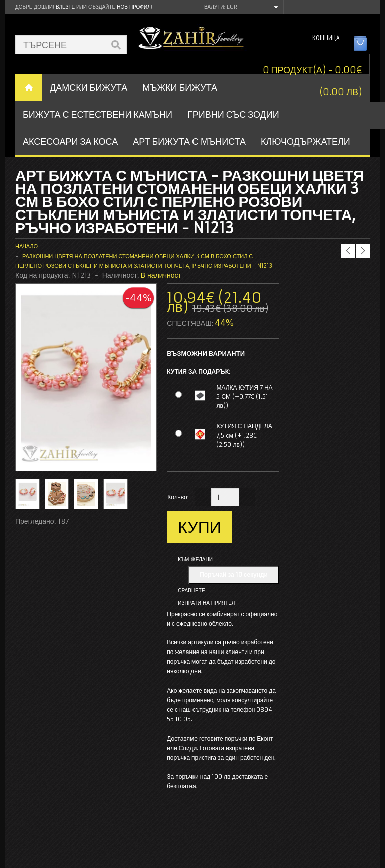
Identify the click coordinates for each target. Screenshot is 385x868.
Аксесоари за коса (70, 142)
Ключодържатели (306, 142)
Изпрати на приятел (206, 603)
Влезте (65, 7)
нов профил (134, 7)
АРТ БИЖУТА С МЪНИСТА (189, 142)
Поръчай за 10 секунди (234, 575)
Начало (26, 246)
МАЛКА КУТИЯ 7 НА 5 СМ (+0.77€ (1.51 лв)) (244, 397)
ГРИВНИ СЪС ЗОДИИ (233, 115)
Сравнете (191, 591)
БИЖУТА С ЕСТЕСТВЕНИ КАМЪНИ (98, 115)
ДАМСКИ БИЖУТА (88, 87)
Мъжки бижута (180, 87)
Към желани (195, 560)
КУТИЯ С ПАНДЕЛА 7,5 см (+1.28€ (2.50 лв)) (244, 435)
